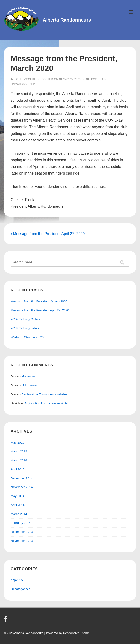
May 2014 (17, 496)
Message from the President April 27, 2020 (40, 310)
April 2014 (18, 505)
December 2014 (22, 478)
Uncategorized (23, 84)
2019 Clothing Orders (25, 319)
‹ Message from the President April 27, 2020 (48, 234)
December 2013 (22, 532)
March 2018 (19, 460)
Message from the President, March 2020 (39, 301)
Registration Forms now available (44, 394)
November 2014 (22, 487)
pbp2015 (17, 580)
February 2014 (21, 523)
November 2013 (22, 541)
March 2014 (19, 514)
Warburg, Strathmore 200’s (29, 337)
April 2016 (18, 469)
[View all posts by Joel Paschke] (24, 79)
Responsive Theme (76, 633)
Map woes (29, 376)
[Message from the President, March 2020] (72, 79)
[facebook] (6, 620)
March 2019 (19, 451)
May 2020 (17, 443)
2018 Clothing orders (25, 328)
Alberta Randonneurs (67, 20)
